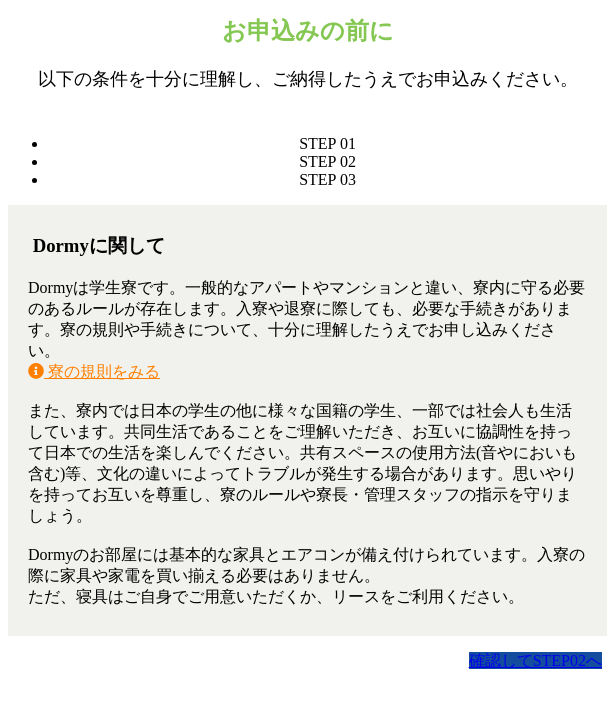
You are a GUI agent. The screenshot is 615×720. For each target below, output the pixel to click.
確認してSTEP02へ (535, 660)
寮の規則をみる (94, 371)
